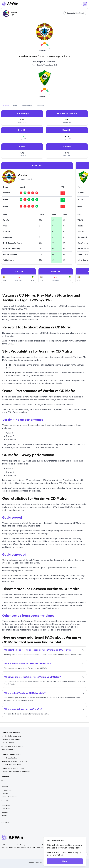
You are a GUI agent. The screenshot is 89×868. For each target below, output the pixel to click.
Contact (5, 787)
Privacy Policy (7, 790)
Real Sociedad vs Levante (11, 736)
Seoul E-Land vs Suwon (10, 758)
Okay (65, 861)
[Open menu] (85, 4)
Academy (5, 822)
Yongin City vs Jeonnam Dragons (14, 761)
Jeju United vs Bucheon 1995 (13, 768)
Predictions (6, 809)
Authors (5, 783)
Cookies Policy (71, 852)
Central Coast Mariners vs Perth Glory (16, 772)
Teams (4, 816)
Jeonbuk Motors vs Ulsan (11, 765)
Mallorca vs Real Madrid (11, 739)
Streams (5, 819)
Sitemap (5, 800)
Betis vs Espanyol (8, 743)
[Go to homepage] (10, 4)
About (4, 780)
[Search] (81, 4)
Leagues (5, 812)
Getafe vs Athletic (8, 749)
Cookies (5, 793)
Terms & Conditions (9, 797)
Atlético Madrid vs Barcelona (12, 746)
